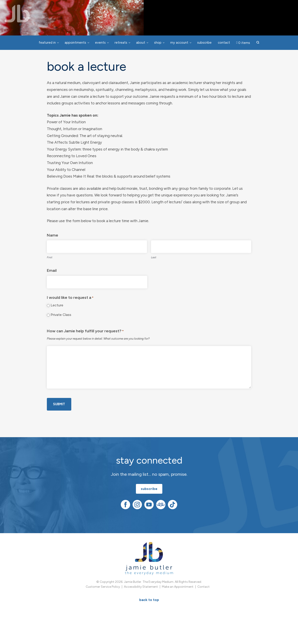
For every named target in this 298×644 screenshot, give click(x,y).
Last (154, 266)
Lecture (57, 314)
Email (52, 279)
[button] (258, 43)
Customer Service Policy (103, 594)
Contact (204, 594)
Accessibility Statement (141, 594)
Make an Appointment (178, 594)
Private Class (61, 323)
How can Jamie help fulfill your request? (85, 340)
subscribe (149, 496)
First (50, 266)
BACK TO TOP (149, 607)
